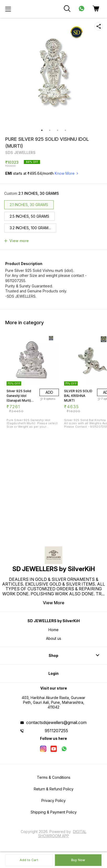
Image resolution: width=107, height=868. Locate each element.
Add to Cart (29, 860)
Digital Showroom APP (62, 834)
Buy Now (78, 860)
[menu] (8, 9)
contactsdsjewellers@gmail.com (56, 722)
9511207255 (56, 731)
